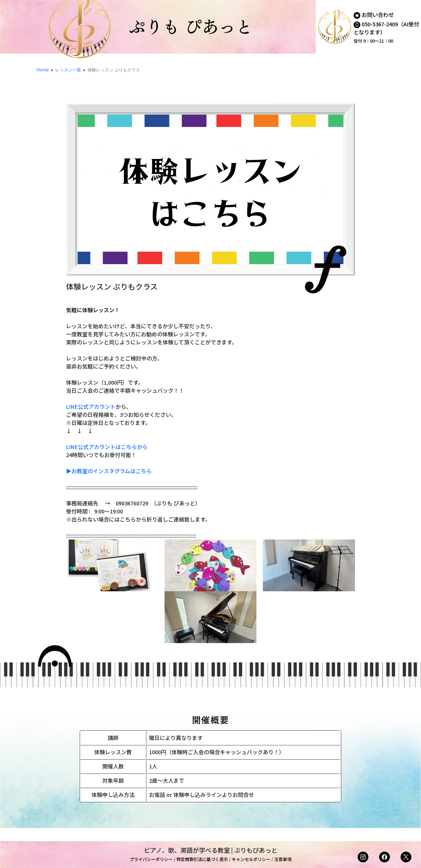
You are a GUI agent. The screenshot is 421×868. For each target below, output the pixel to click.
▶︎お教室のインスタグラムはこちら (109, 471)
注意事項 (283, 859)
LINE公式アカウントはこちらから (107, 447)
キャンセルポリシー (251, 859)
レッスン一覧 (68, 70)
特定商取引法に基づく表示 (202, 859)
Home (43, 70)
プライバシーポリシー (151, 859)
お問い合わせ (378, 15)
